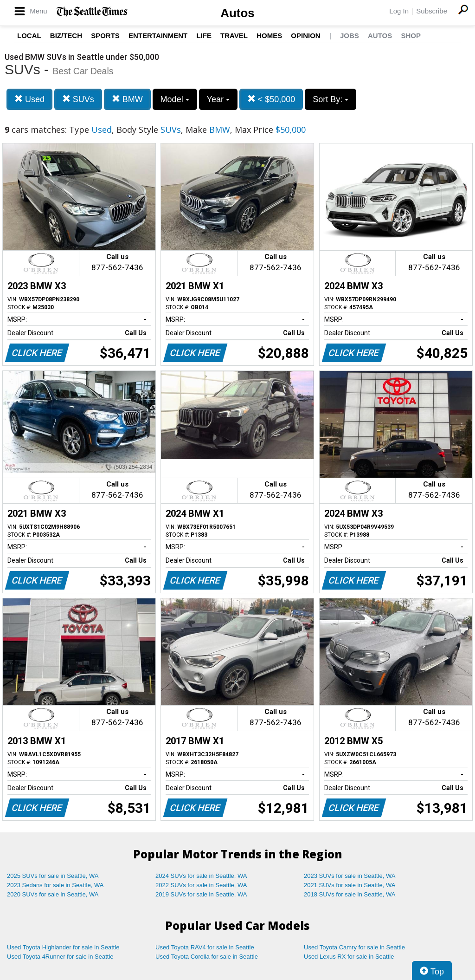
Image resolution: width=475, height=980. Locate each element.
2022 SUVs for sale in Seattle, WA (201, 885)
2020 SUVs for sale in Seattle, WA (53, 894)
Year (218, 99)
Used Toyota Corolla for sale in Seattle (207, 957)
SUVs (78, 99)
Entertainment (158, 36)
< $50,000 (271, 99)
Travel (234, 36)
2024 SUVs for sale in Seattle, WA (201, 876)
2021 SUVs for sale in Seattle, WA (350, 885)
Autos (237, 13)
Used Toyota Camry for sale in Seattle (354, 947)
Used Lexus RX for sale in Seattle (349, 957)
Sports (105, 36)
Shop (411, 36)
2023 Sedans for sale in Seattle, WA (55, 885)
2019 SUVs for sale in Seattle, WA (201, 894)
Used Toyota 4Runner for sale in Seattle (60, 957)
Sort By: (331, 99)
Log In (399, 11)
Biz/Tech (66, 36)
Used (29, 99)
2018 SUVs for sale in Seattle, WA (350, 894)
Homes (269, 36)
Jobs (350, 36)
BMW (127, 99)
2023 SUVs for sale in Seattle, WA (350, 876)
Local (29, 36)
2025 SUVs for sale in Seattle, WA (53, 876)
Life (204, 36)
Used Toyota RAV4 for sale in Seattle (205, 947)
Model (175, 99)
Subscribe (432, 11)
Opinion (305, 36)
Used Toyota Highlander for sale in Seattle (63, 947)
